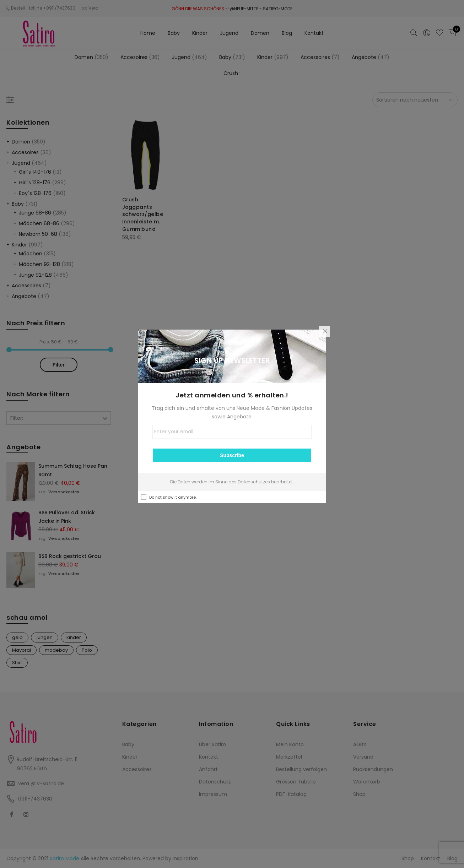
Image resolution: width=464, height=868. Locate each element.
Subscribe (232, 455)
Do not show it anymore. (173, 497)
